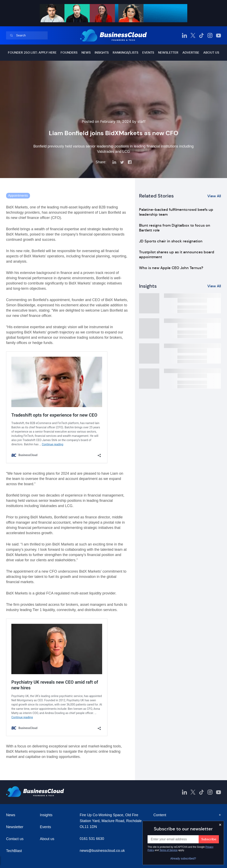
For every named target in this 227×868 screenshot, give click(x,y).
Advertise (191, 53)
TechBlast (14, 851)
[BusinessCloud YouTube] (218, 35)
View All (214, 196)
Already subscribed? (183, 858)
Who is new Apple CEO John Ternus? (171, 268)
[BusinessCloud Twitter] (193, 35)
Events (148, 53)
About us (211, 53)
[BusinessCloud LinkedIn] (184, 35)
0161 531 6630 (92, 839)
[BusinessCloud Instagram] (210, 35)
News (86, 53)
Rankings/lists (125, 53)
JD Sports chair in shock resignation (171, 241)
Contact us (15, 839)
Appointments (18, 196)
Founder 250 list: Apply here (32, 53)
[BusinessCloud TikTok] (201, 35)
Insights (102, 53)
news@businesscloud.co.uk (102, 851)
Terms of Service (169, 850)
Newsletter (168, 53)
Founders (69, 53)
